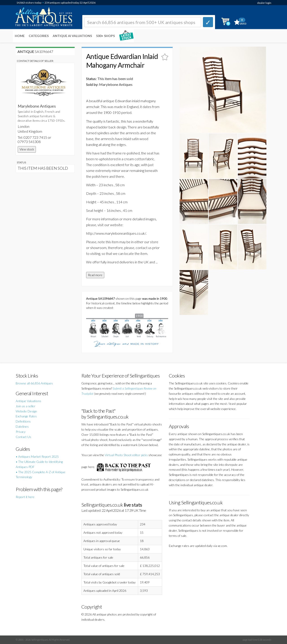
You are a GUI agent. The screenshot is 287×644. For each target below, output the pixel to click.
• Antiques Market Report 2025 (37, 456)
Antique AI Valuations (72, 36)
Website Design (26, 411)
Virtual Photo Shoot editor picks (126, 455)
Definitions (23, 421)
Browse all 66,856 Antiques (34, 383)
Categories (39, 36)
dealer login (264, 3)
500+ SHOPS (105, 36)
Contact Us (23, 437)
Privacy (21, 432)
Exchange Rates (26, 416)
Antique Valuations (28, 401)
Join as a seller (26, 406)
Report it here (25, 497)
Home (20, 36)
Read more (95, 275)
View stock (27, 149)
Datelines (22, 426)
